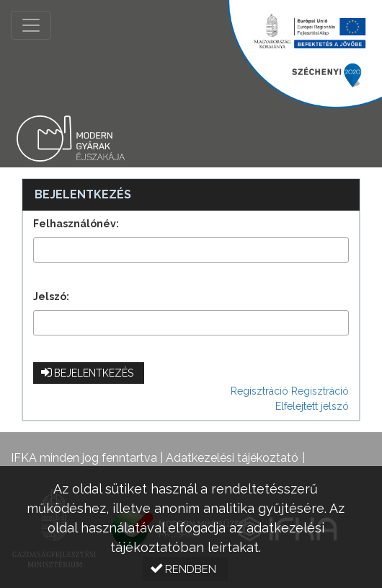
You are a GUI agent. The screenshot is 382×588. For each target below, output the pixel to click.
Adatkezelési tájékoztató (232, 458)
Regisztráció (259, 391)
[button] (89, 373)
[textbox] (191, 250)
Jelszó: (51, 297)
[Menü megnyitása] (31, 25)
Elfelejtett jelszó (312, 406)
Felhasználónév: (76, 224)
